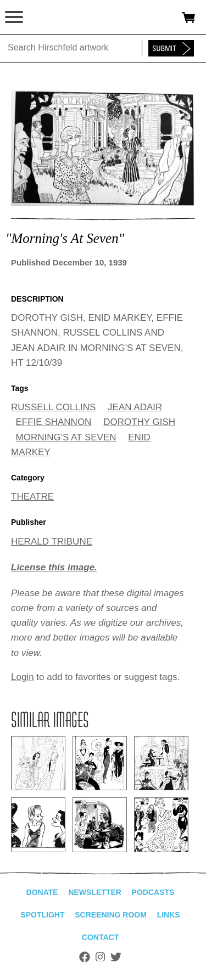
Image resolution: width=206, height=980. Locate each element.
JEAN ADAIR (135, 407)
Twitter (116, 957)
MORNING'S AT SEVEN (66, 437)
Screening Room (111, 915)
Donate (42, 892)
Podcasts (153, 892)
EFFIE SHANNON (54, 422)
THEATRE (32, 497)
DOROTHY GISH (139, 422)
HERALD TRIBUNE (52, 542)
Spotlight (42, 915)
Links (169, 915)
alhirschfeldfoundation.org (47, 18)
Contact (100, 937)
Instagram (100, 957)
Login (23, 677)
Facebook (85, 957)
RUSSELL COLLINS (53, 407)
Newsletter (94, 892)
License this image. (54, 567)
